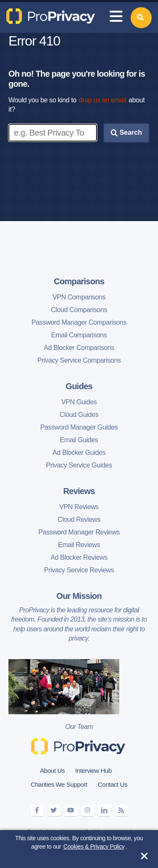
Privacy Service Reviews (79, 570)
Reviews (79, 491)
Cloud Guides (79, 415)
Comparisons (79, 281)
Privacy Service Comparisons (79, 360)
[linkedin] (104, 811)
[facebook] (37, 811)
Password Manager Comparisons (79, 322)
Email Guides (79, 440)
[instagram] (88, 811)
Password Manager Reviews (79, 532)
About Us (52, 771)
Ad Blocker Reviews (79, 557)
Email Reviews (79, 545)
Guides (79, 386)
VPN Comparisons (79, 297)
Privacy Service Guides (79, 465)
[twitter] (54, 811)
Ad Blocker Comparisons (79, 348)
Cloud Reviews (79, 519)
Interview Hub (93, 771)
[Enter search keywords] (53, 133)
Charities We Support (59, 784)
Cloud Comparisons (79, 310)
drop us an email (102, 100)
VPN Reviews (79, 507)
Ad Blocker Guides (79, 453)
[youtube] (71, 811)
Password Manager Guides (79, 427)
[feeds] (121, 811)
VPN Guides (79, 402)
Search (126, 133)
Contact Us (112, 784)
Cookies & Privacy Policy (94, 847)
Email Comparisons (79, 335)
